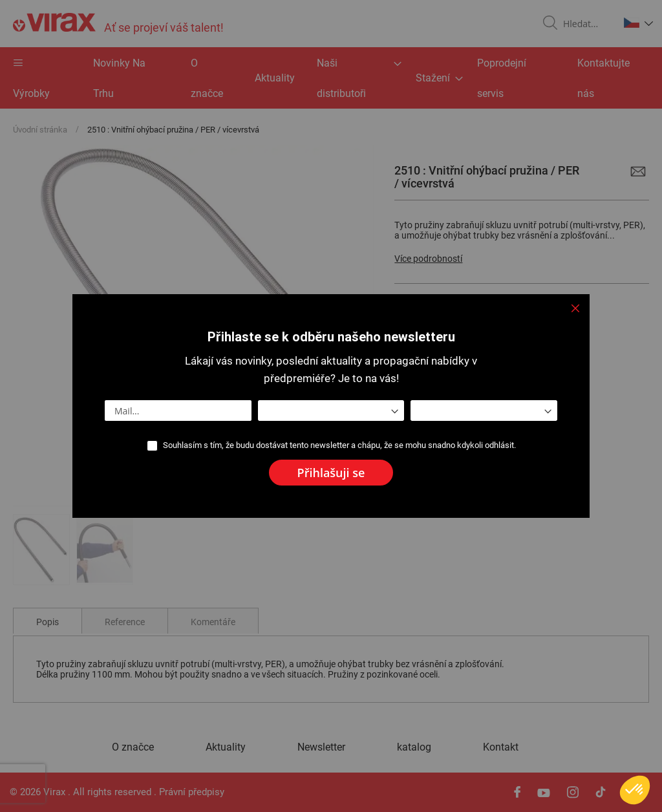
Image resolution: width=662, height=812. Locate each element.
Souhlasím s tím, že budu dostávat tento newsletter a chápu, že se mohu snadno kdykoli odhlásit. (339, 445)
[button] (635, 790)
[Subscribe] (331, 473)
